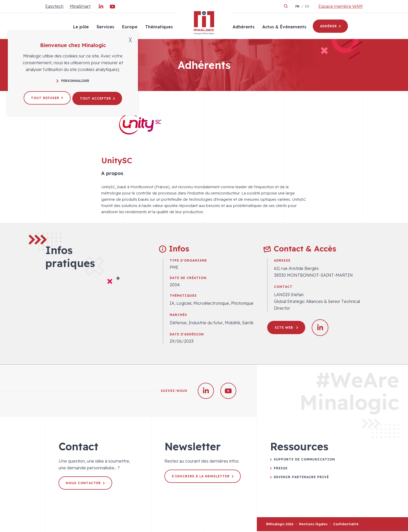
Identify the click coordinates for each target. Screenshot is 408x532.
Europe (129, 27)
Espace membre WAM (341, 6)
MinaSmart (80, 6)
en (307, 6)
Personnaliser (73, 81)
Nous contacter (86, 484)
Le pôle (80, 27)
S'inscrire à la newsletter (203, 477)
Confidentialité (346, 525)
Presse (281, 469)
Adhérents (243, 27)
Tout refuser (46, 97)
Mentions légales (313, 525)
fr (297, 6)
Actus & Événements (284, 27)
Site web (287, 327)
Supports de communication (304, 460)
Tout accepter (98, 97)
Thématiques (158, 27)
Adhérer (330, 26)
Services (105, 27)
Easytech (54, 6)
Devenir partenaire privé (301, 478)
